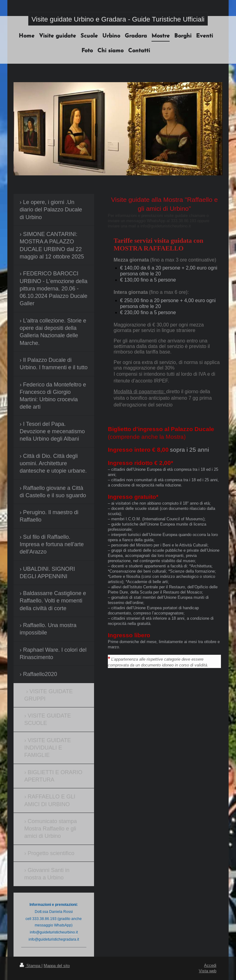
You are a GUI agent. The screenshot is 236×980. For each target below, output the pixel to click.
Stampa (31, 966)
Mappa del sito (57, 966)
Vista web (208, 971)
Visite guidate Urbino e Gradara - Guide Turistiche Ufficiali (118, 19)
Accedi (210, 965)
